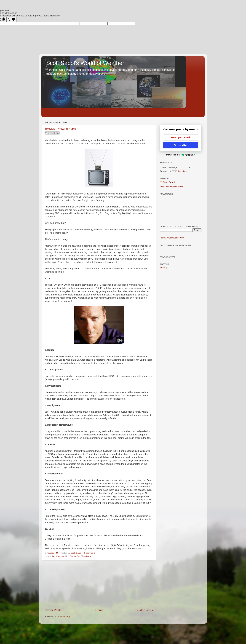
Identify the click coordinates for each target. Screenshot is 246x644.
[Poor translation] (11, 19)
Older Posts (145, 610)
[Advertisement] (99, 584)
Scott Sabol (169, 182)
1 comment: (90, 553)
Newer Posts (53, 610)
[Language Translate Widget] (175, 167)
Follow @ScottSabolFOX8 (172, 238)
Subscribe (181, 145)
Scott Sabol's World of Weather (85, 63)
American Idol (62, 556)
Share (163, 268)
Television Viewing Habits (61, 129)
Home (99, 610)
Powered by (181, 155)
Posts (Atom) (64, 617)
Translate (179, 171)
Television (86, 556)
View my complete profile (172, 186)
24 (53, 556)
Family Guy (75, 556)
